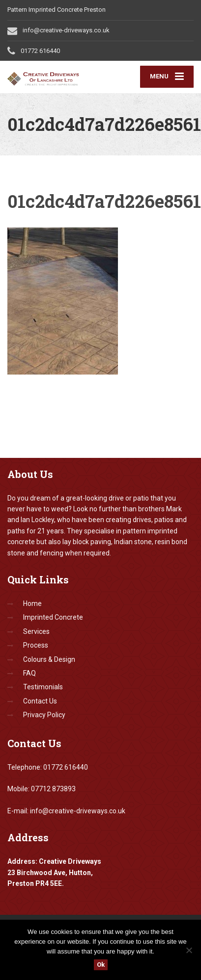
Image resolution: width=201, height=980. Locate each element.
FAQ (29, 673)
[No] (189, 950)
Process (36, 645)
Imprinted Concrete (53, 617)
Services (36, 631)
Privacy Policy (44, 715)
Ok (101, 965)
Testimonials (43, 687)
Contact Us (40, 701)
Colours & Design (49, 659)
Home (32, 603)
